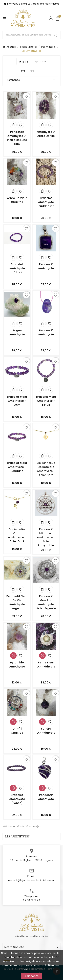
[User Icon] (51, 18)
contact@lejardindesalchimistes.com (32, 883)
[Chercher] (27, 35)
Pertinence (32, 80)
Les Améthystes (17, 836)
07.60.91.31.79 (32, 903)
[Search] (55, 35)
